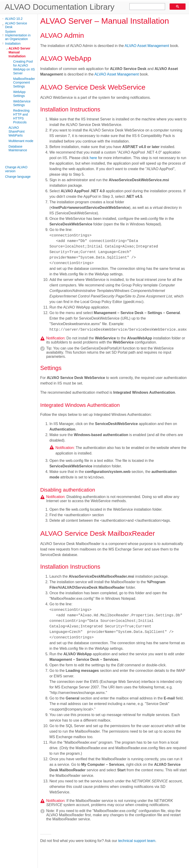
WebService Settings (22, 103)
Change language (18, 177)
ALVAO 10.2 (14, 19)
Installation (13, 44)
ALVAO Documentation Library (60, 7)
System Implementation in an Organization (18, 35)
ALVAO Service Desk (16, 25)
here (93, 158)
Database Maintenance (18, 148)
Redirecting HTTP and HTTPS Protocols (21, 116)
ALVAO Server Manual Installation (19, 52)
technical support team (137, 841)
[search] (146, 7)
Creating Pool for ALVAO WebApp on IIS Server (24, 67)
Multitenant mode (21, 141)
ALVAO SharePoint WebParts (16, 131)
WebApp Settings (19, 94)
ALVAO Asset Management (147, 46)
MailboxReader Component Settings (24, 83)
